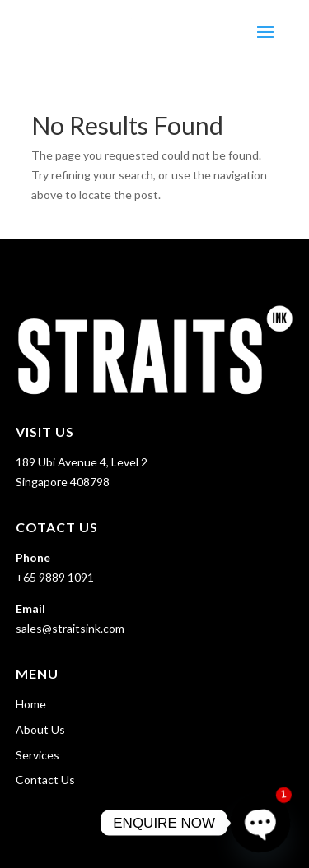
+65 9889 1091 (55, 577)
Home (31, 704)
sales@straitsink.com (70, 628)
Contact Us (45, 780)
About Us (40, 729)
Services (37, 755)
